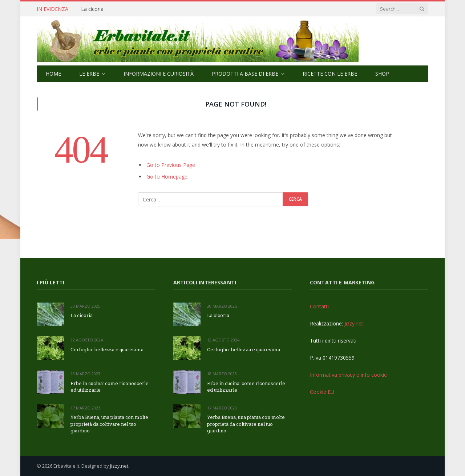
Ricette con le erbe (330, 74)
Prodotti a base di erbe (245, 74)
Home (53, 74)
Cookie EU (322, 392)
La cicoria (92, 9)
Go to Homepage (167, 177)
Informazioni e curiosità (159, 74)
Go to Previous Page (171, 165)
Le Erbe (89, 74)
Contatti (319, 306)
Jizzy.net (354, 323)
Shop (382, 74)
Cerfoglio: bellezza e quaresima (107, 349)
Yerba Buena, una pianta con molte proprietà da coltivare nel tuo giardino (109, 424)
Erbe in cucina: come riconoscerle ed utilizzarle (110, 387)
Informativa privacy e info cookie (348, 375)
